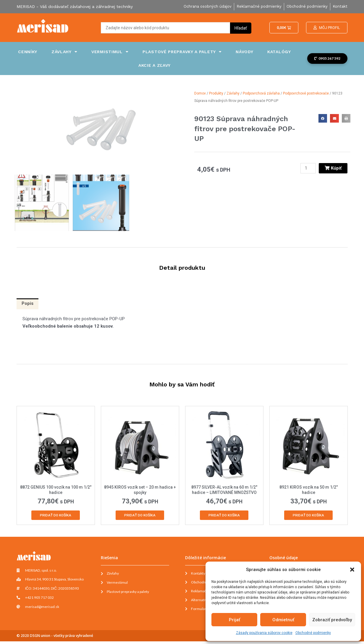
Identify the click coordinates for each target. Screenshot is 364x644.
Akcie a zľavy (155, 65)
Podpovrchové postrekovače (306, 93)
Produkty (216, 93)
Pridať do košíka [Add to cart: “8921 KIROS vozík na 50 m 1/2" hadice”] (308, 516)
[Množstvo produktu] (308, 168)
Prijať (234, 620)
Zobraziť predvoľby (332, 620)
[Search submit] (241, 28)
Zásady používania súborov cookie (264, 633)
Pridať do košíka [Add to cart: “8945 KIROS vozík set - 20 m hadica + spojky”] (140, 516)
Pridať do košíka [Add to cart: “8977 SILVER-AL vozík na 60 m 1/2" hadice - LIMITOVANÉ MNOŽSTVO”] (224, 516)
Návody (244, 52)
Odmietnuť (283, 620)
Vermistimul (110, 52)
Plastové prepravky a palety (182, 52)
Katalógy (279, 52)
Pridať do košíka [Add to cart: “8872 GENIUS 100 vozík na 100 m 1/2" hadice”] (56, 516)
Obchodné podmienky (313, 633)
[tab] (28, 304)
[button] (352, 570)
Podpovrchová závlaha (261, 93)
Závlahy (64, 52)
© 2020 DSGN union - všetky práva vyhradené (55, 638)
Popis (28, 304)
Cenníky (28, 52)
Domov (200, 93)
